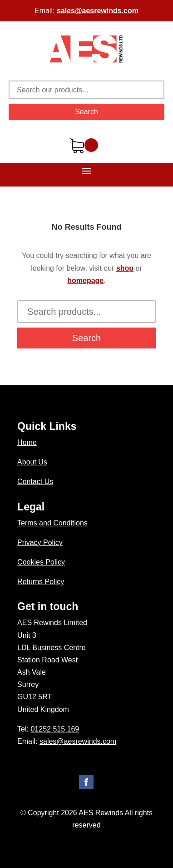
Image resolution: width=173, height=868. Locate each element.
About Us (32, 462)
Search (86, 112)
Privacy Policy (40, 542)
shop (125, 268)
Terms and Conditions (52, 523)
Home (27, 442)
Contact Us (35, 482)
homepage (85, 280)
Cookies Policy (41, 562)
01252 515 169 (55, 729)
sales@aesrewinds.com (98, 11)
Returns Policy (41, 582)
